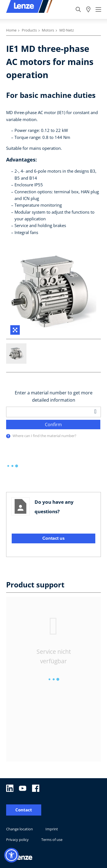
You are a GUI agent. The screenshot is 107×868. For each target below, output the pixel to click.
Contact (24, 810)
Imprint (52, 829)
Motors (48, 30)
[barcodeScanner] (96, 411)
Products (29, 30)
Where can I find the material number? (44, 436)
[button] (11, 855)
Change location (20, 829)
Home (11, 30)
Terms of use (52, 840)
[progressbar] (12, 466)
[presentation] (8, 436)
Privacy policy (17, 840)
